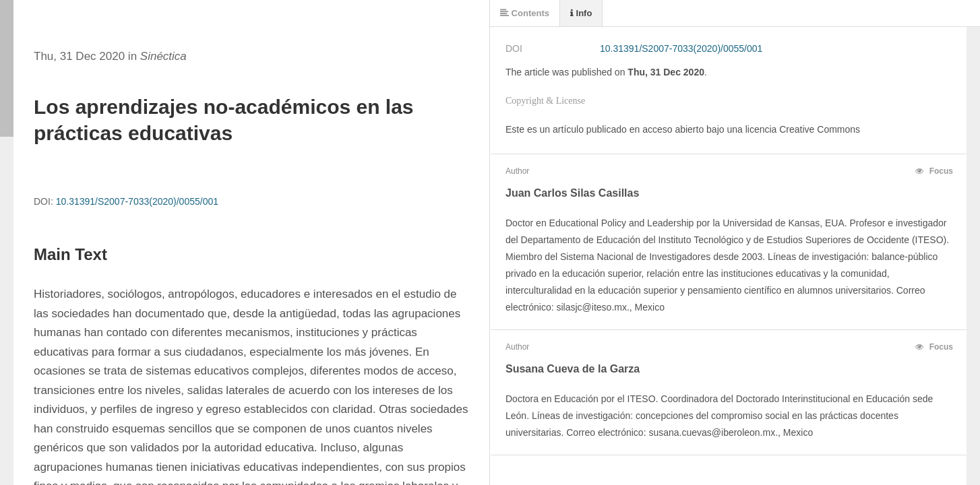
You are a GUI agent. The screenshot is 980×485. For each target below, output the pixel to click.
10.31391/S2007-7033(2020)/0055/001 (137, 201)
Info (581, 13)
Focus (934, 171)
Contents (525, 13)
